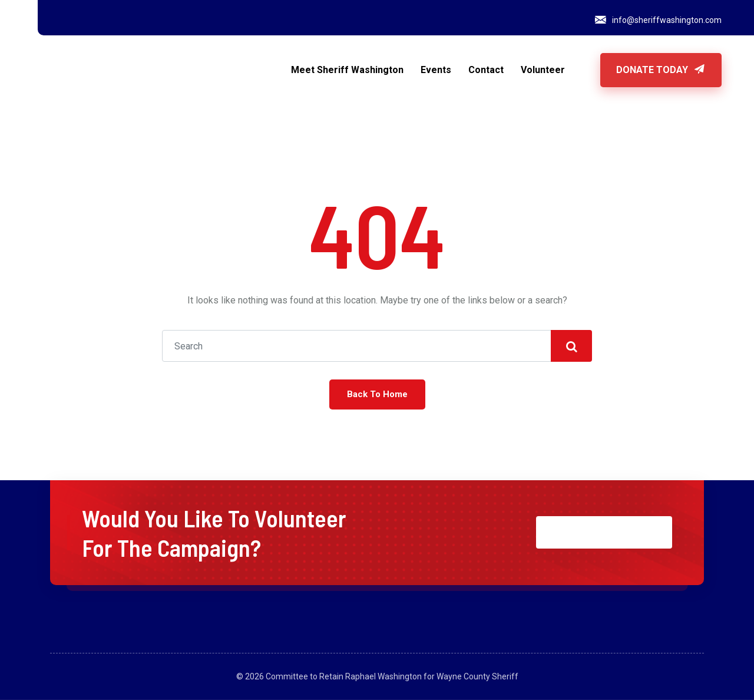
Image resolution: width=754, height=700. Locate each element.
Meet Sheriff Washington (347, 70)
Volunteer (543, 70)
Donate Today (661, 70)
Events (436, 70)
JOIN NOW (604, 532)
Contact (486, 70)
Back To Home (377, 394)
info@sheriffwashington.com (667, 20)
